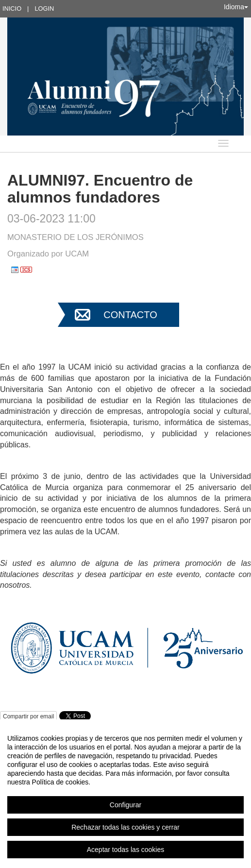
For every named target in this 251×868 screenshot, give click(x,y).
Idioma (236, 7)
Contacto (130, 315)
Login (44, 9)
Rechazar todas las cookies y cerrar (125, 827)
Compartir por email (28, 716)
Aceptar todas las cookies (126, 850)
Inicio (12, 9)
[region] (125, 794)
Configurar (125, 805)
